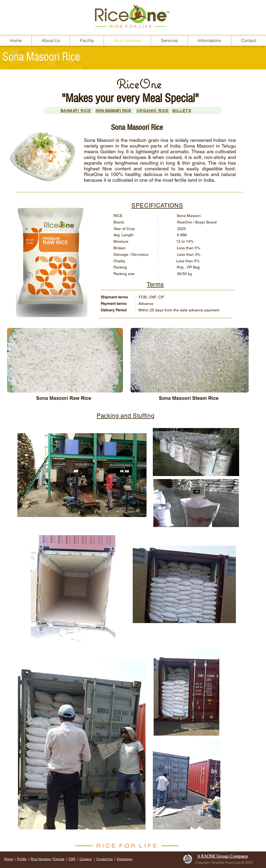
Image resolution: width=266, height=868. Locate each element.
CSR (72, 859)
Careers (85, 859)
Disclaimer (125, 859)
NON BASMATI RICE (113, 111)
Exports (59, 859)
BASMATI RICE (76, 111)
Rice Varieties (41, 859)
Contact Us (104, 859)
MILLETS (182, 111)
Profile (22, 859)
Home (9, 859)
